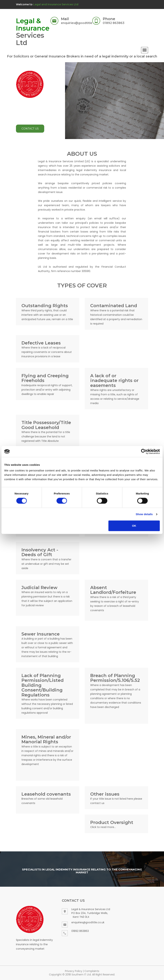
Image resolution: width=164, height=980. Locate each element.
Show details (144, 514)
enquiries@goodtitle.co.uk (81, 23)
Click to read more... (103, 827)
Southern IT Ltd (81, 975)
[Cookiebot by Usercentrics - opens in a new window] (144, 451)
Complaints (92, 971)
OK (134, 526)
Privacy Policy (74, 971)
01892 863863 (114, 23)
